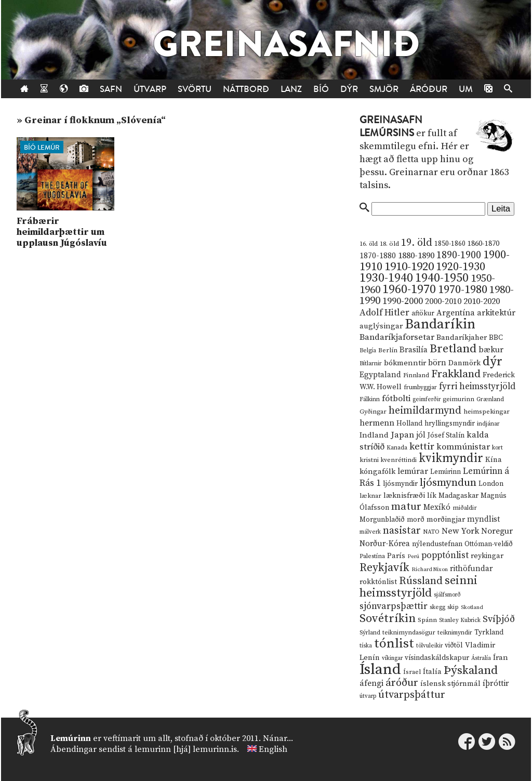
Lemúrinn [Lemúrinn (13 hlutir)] (445, 472)
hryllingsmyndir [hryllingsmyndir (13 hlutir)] (450, 423)
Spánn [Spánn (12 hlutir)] (427, 620)
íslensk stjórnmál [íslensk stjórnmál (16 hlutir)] (450, 684)
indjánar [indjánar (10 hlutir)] (488, 424)
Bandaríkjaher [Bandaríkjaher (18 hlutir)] (462, 337)
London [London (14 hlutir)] (491, 484)
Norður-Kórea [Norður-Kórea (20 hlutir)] (385, 544)
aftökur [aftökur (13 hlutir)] (423, 313)
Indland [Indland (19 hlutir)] (374, 435)
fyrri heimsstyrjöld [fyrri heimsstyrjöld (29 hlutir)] (477, 387)
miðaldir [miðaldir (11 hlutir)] (465, 508)
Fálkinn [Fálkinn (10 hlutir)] (370, 399)
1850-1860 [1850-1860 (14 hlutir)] (450, 244)
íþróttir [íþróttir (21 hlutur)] (496, 684)
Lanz (291, 89)
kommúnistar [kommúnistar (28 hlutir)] (463, 447)
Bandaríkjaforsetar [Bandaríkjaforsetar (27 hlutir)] (397, 337)
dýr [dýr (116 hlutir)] (493, 362)
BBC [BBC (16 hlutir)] (496, 338)
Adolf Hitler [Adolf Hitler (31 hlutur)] (384, 313)
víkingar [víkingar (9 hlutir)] (392, 658)
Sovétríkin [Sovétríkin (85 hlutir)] (388, 619)
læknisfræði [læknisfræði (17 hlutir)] (404, 496)
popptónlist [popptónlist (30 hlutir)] (445, 555)
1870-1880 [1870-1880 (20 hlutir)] (378, 256)
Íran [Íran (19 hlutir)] (501, 658)
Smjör (384, 89)
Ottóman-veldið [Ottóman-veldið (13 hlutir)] (489, 544)
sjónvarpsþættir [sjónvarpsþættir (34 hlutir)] (394, 606)
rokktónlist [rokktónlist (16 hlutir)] (378, 582)
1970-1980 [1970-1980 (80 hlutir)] (463, 290)
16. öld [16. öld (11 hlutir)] (369, 244)
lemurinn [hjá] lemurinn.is (186, 749)
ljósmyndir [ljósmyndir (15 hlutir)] (400, 484)
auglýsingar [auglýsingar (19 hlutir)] (381, 326)
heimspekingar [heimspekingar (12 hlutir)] (487, 412)
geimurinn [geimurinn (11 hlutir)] (458, 399)
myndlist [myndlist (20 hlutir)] (483, 519)
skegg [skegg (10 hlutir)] (437, 607)
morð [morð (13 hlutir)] (416, 520)
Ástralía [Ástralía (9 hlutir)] (481, 658)
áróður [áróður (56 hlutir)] (402, 683)
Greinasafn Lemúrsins (391, 127)
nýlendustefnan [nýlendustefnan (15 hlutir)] (437, 544)
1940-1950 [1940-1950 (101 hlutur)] (442, 278)
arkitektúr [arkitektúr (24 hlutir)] (496, 313)
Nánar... (278, 738)
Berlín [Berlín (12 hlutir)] (388, 350)
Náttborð (246, 89)
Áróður (429, 89)
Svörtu (195, 89)
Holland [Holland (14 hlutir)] (409, 424)
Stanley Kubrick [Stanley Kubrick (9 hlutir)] (460, 620)
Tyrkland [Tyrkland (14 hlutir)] (489, 633)
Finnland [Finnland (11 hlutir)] (416, 375)
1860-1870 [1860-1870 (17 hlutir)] (483, 244)
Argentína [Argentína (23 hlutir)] (456, 313)
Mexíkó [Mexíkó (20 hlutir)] (437, 507)
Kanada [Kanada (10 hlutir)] (397, 448)
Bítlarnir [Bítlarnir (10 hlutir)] (371, 363)
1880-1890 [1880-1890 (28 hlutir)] (416, 256)
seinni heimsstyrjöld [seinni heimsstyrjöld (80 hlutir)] (418, 587)
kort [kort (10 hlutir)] (497, 448)
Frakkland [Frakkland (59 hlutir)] (456, 374)
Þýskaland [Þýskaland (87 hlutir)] (471, 671)
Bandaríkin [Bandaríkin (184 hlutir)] (440, 324)
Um (466, 89)
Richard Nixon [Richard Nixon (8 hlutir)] (430, 570)
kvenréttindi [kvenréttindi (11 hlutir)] (399, 460)
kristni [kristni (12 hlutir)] (369, 460)
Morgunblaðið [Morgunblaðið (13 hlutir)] (382, 520)
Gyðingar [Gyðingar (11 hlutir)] (373, 412)
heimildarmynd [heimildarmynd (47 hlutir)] (425, 411)
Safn (111, 89)
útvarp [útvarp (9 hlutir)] (368, 696)
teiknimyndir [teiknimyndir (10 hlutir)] (455, 633)
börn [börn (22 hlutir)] (437, 363)
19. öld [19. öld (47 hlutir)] (417, 243)
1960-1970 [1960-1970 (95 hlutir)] (409, 290)
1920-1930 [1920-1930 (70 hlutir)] (461, 267)
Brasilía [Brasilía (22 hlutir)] (414, 350)
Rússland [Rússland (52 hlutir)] (421, 581)
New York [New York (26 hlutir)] (460, 531)
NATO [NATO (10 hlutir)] (431, 532)
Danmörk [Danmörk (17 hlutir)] (464, 363)
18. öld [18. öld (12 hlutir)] (389, 244)
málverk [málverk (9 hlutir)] (370, 532)
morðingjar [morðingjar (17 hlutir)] (446, 520)
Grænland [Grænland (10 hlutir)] (490, 399)
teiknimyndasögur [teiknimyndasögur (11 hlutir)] (409, 633)
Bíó (321, 89)
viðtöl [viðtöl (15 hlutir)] (454, 645)
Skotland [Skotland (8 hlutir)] (472, 607)
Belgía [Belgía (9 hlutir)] (368, 351)
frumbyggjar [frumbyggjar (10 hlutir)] (420, 387)
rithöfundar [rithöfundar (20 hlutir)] (471, 569)
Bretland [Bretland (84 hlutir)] (453, 349)
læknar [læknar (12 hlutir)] (370, 496)
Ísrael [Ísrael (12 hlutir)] (412, 672)
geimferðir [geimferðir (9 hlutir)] (427, 400)
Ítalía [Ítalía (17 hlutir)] (432, 672)
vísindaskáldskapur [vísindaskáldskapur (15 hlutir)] (437, 658)
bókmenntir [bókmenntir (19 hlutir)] (405, 363)
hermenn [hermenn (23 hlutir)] (377, 423)
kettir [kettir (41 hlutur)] (422, 447)
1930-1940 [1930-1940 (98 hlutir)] (386, 278)
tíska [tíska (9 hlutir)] (366, 646)
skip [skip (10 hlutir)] (453, 607)
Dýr (349, 89)
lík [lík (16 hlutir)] (432, 496)
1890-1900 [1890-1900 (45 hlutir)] (459, 255)
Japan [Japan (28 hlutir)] (402, 435)
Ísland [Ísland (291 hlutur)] (380, 670)
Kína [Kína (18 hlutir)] (494, 460)
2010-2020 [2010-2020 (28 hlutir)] (482, 301)
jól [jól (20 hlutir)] (421, 435)
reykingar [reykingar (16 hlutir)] (487, 556)
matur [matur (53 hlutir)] (406, 507)
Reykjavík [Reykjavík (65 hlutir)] (384, 568)
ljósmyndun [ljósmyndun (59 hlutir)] (448, 483)
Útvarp (150, 89)
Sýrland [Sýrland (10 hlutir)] (370, 633)
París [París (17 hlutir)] (396, 556)
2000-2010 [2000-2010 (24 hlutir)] (443, 301)
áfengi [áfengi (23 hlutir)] (371, 683)
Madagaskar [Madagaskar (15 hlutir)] (458, 496)
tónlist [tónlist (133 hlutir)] (394, 644)
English (273, 749)
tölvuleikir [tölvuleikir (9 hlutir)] (429, 646)
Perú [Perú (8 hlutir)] (413, 557)
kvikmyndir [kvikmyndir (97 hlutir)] (451, 458)
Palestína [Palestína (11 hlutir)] (372, 556)
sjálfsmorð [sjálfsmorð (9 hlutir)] (447, 595)
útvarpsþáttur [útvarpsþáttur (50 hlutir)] (412, 695)
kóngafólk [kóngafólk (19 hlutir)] (377, 472)
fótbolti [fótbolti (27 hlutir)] (396, 399)
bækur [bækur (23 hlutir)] (491, 350)
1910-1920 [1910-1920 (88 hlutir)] (409, 267)
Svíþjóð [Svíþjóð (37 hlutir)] (499, 619)
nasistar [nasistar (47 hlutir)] (402, 531)
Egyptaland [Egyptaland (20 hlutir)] (380, 375)
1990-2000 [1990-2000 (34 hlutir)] (403, 301)
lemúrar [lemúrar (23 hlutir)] (413, 471)
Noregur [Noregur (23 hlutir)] (497, 531)
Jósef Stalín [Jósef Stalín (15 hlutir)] (446, 435)
